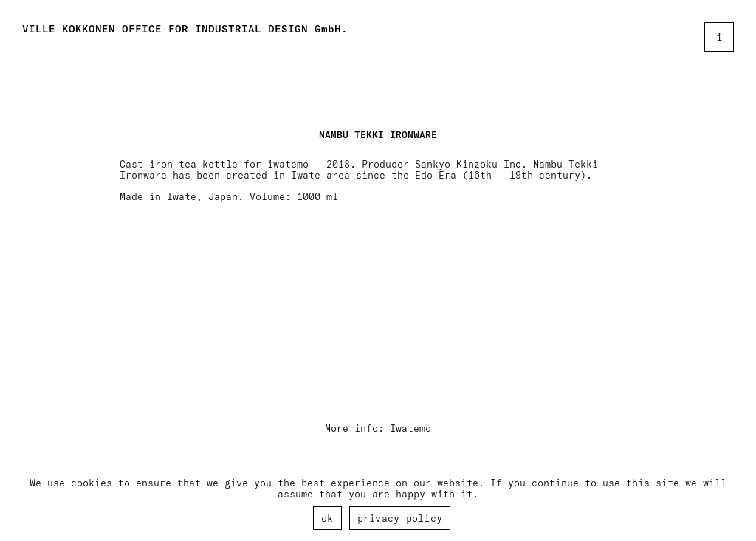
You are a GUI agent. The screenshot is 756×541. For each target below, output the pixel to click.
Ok (327, 518)
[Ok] (738, 504)
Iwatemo (410, 428)
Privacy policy (400, 518)
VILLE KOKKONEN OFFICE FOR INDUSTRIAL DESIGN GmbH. (185, 29)
